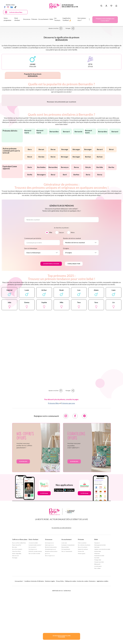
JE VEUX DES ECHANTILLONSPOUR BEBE (61, 636)
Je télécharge (44, 550)
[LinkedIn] (12, 7)
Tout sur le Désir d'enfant (34, 610)
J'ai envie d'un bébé (33, 600)
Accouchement (67, 596)
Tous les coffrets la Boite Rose (19, 600)
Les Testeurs (57, 19)
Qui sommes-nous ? (82, 19)
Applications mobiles (103, 638)
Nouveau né (97, 600)
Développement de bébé (100, 602)
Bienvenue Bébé (65, 604)
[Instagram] (8, 7)
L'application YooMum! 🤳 (67, 19)
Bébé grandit (97, 621)
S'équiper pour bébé (99, 619)
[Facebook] (5, 7)
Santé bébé (97, 604)
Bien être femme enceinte (51, 604)
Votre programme (7, 19)
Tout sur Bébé (97, 625)
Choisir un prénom (82, 600)
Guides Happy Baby (17, 610)
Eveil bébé (97, 615)
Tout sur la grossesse (50, 612)
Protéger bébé (98, 617)
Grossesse (49, 596)
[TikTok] (15, 7)
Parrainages (15, 615)
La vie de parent (98, 623)
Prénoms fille (81, 608)
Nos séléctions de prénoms (84, 602)
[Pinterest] (84, 473)
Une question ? (19, 638)
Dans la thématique (31, 305)
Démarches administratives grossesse (51, 609)
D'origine (66, 305)
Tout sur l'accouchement (67, 608)
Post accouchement (66, 606)
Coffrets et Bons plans (20, 596)
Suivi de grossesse (49, 600)
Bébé (96, 596)
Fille (51, 289)
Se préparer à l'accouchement (68, 602)
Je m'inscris (23, 518)
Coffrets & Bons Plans (16, 12)
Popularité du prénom (33, 75)
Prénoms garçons (68, 460)
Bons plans (15, 604)
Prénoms (81, 596)
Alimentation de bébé (99, 612)
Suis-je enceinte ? (32, 604)
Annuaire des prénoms (83, 606)
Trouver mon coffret (17, 602)
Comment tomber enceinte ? (35, 602)
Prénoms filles (54, 460)
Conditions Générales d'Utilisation (34, 638)
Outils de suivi (16, 612)
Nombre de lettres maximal (72, 295)
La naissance (64, 600)
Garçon (61, 289)
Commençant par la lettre (33, 295)
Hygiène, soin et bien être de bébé (102, 606)
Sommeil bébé (98, 608)
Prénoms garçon (82, 610)
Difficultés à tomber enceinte (35, 608)
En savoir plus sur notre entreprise (61, 585)
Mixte (73, 289)
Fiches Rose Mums (17, 608)
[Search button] (101, 6)
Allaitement (97, 610)
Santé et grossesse (49, 602)
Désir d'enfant (33, 596)
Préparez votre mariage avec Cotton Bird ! (105, 20)
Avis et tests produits (17, 606)
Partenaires (92, 638)
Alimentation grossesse (50, 606)
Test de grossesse (33, 606)
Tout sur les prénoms (83, 604)
